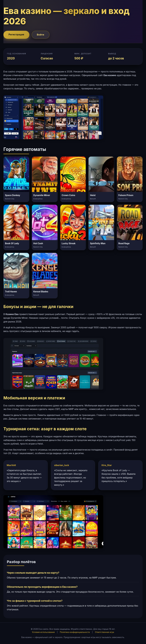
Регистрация (16, 34)
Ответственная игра (105, 632)
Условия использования (43, 632)
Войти (41, 35)
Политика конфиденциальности (75, 632)
